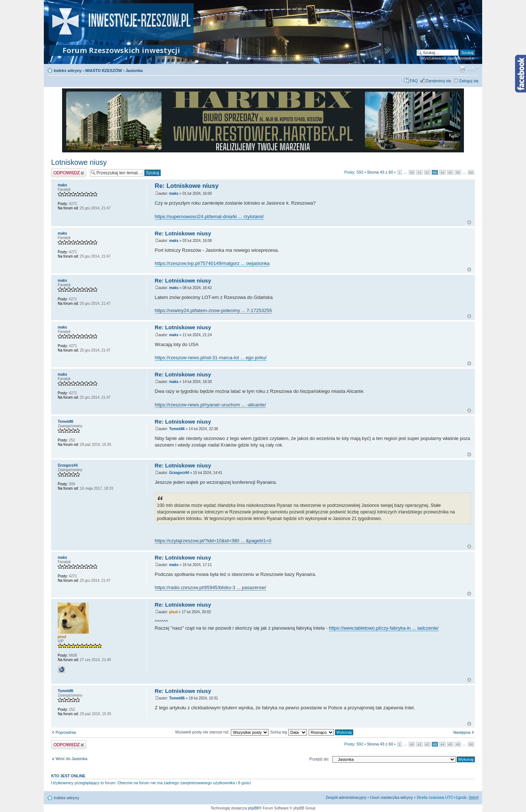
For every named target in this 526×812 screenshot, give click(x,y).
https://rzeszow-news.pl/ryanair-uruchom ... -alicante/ (210, 405)
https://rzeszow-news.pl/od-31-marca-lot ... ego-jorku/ (211, 358)
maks (174, 193)
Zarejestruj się (439, 81)
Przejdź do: (319, 759)
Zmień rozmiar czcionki (473, 69)
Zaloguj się (469, 81)
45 (450, 172)
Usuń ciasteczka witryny (391, 797)
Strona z (380, 172)
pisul (173, 612)
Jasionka (134, 71)
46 (458, 172)
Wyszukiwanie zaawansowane (448, 58)
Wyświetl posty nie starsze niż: (222, 732)
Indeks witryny (68, 71)
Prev (72, 121)
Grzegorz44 (179, 473)
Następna (462, 732)
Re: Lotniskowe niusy (187, 186)
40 (412, 172)
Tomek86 (177, 429)
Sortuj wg (289, 732)
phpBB (254, 808)
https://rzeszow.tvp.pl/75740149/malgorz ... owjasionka (212, 263)
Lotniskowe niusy (79, 162)
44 (443, 172)
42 (427, 172)
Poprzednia (66, 732)
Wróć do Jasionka (71, 759)
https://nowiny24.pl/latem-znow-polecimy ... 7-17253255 (214, 310)
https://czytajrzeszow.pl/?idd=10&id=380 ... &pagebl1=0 (213, 541)
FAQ (414, 81)
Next (454, 121)
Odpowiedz (69, 173)
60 (471, 172)
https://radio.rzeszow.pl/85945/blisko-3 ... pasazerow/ (211, 587)
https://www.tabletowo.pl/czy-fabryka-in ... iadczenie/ (384, 628)
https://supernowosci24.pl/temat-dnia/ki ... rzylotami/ (209, 217)
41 (420, 172)
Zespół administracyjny (346, 797)
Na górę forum (469, 222)
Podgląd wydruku (462, 69)
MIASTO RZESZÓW (104, 71)
